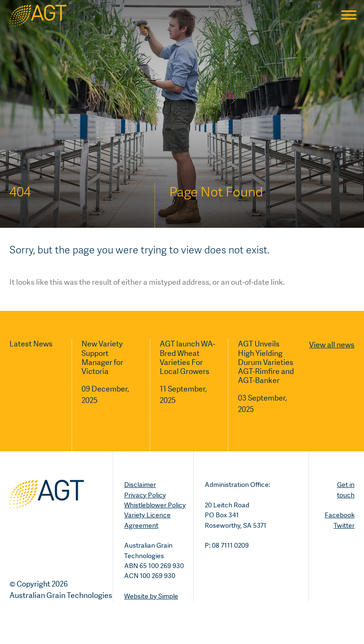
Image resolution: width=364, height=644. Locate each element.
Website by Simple (151, 596)
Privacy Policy (145, 495)
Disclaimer (140, 485)
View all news (332, 345)
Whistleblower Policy (155, 505)
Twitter (344, 525)
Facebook (340, 515)
